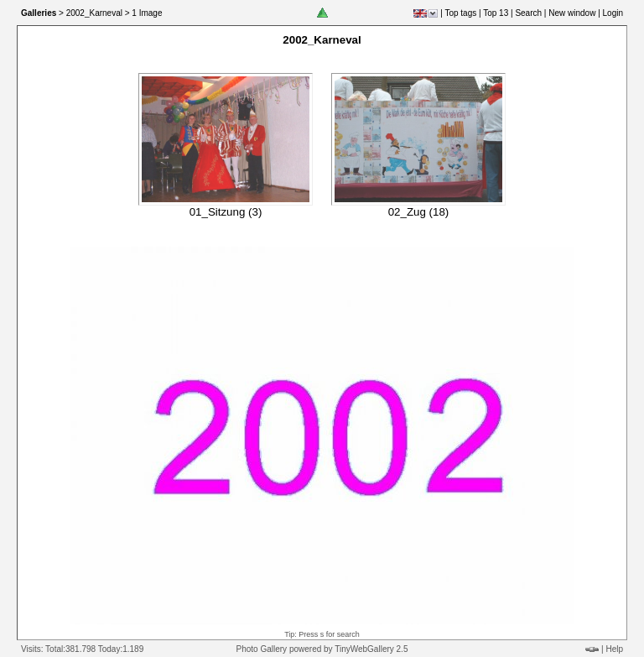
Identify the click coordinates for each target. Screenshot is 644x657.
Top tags (460, 13)
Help (614, 649)
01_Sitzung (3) (226, 212)
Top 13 (496, 13)
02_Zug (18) (419, 212)
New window (572, 13)
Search (528, 13)
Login (613, 13)
